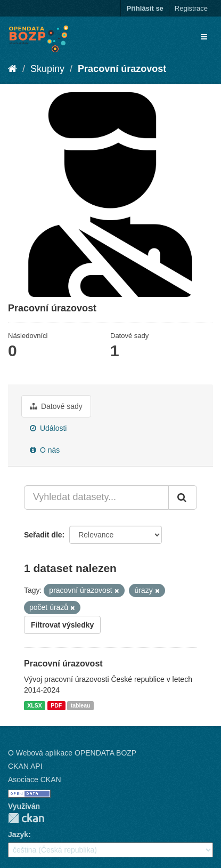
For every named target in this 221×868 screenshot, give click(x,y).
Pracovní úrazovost (122, 69)
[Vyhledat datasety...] (96, 497)
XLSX (34, 705)
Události (48, 428)
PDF (56, 705)
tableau (81, 705)
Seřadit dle (43, 535)
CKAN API (25, 766)
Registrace (191, 8)
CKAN (26, 818)
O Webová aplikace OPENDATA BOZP (72, 753)
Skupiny (47, 69)
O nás (45, 450)
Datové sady (56, 406)
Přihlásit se (145, 8)
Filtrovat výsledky (62, 625)
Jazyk (18, 834)
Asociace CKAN (35, 779)
